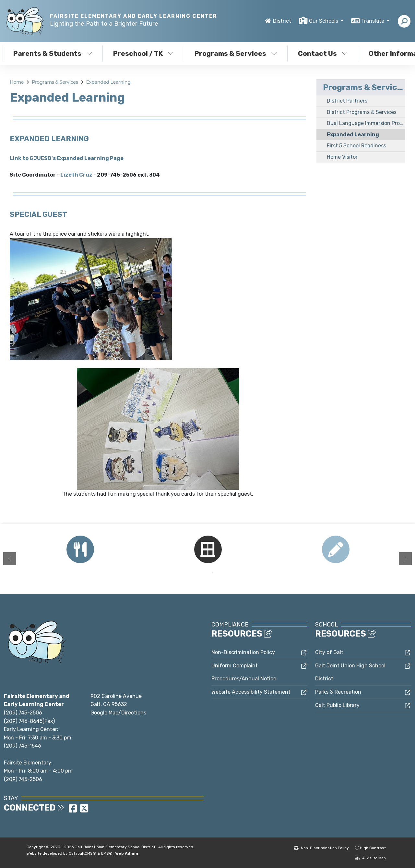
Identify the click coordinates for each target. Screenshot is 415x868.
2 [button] (212, 573)
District (282, 21)
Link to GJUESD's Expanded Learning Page (67, 158)
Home (17, 82)
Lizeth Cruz (76, 175)
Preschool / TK (143, 53)
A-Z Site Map (371, 858)
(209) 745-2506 (23, 713)
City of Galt (329, 652)
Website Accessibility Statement (251, 692)
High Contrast (373, 848)
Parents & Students (53, 53)
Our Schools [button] (324, 21)
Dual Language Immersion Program (366, 123)
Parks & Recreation (338, 692)
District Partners (347, 101)
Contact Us (323, 53)
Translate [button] (373, 21)
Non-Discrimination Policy (243, 652)
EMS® (107, 853)
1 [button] (203, 573)
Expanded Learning (108, 82)
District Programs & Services (362, 112)
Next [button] (405, 559)
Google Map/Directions (118, 713)
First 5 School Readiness (356, 146)
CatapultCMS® (83, 853)
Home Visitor (342, 157)
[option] (80, 549)
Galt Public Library (337, 705)
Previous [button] (10, 559)
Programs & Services (236, 53)
